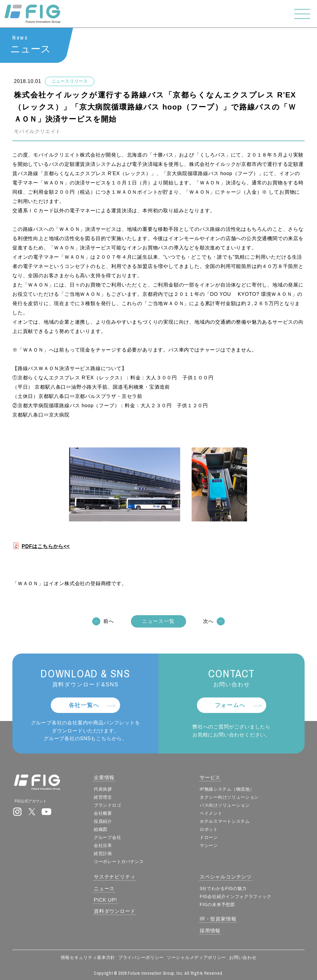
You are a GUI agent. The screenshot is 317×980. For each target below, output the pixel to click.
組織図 (101, 829)
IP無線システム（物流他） (227, 789)
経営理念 (103, 797)
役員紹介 (103, 821)
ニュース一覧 (158, 621)
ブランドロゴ (107, 805)
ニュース (104, 889)
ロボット (209, 829)
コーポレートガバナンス (119, 861)
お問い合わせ (243, 957)
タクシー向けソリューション (229, 797)
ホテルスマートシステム (225, 821)
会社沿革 (103, 845)
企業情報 (104, 777)
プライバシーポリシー (141, 957)
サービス (210, 777)
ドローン (209, 837)
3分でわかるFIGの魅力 (223, 888)
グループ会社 (107, 837)
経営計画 (103, 853)
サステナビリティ (115, 877)
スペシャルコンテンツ (226, 877)
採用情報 (210, 931)
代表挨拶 (103, 789)
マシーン (209, 845)
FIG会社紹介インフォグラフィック (235, 896)
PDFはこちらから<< (46, 546)
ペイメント (211, 813)
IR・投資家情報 (218, 919)
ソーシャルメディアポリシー (196, 957)
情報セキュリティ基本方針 (88, 957)
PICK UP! (105, 900)
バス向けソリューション (225, 805)
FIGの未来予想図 (217, 904)
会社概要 (103, 813)
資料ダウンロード (115, 911)
